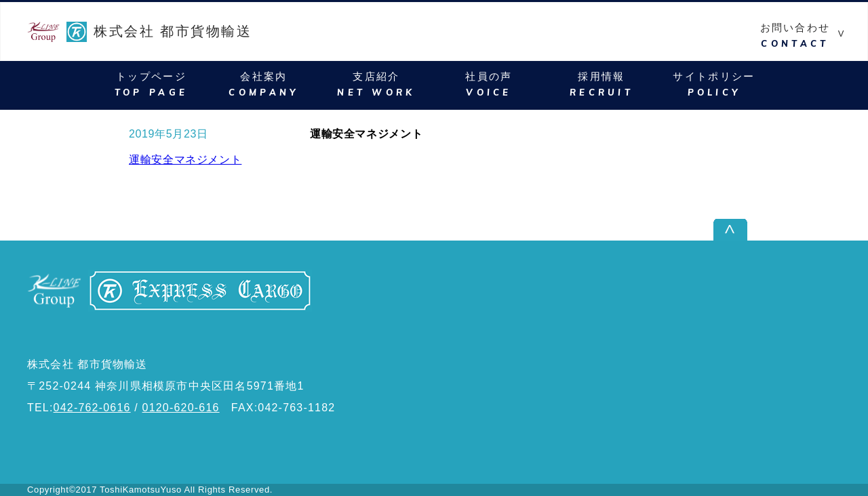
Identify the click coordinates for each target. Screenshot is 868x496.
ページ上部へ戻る (796, 229)
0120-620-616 (181, 408)
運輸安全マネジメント (185, 160)
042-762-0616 (92, 408)
